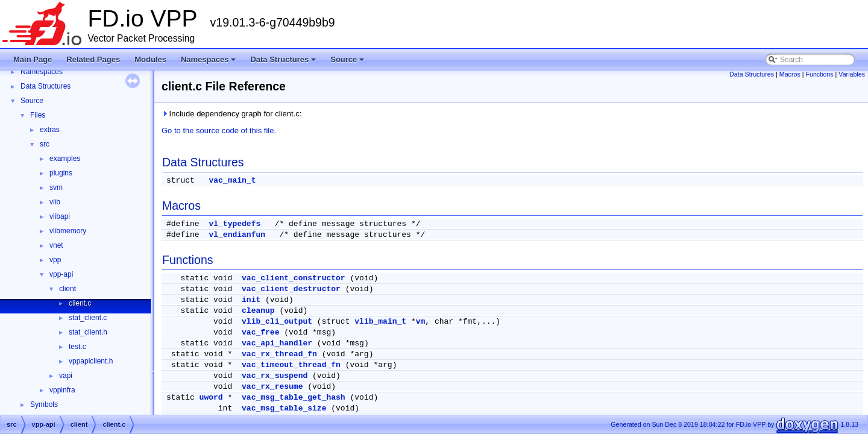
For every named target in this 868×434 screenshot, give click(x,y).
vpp (55, 260)
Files (38, 115)
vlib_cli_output (277, 322)
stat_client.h (88, 332)
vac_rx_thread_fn (279, 354)
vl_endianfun (237, 235)
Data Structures (284, 63)
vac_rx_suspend (275, 376)
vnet (56, 245)
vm (421, 322)
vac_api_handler (277, 343)
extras (50, 130)
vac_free (260, 332)
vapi (66, 376)
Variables (852, 74)
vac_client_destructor (291, 289)
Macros (790, 74)
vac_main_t (232, 181)
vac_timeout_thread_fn (291, 365)
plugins (61, 173)
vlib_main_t (380, 322)
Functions (819, 74)
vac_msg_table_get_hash (294, 398)
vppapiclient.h (91, 361)
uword (211, 398)
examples (65, 159)
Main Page (33, 59)
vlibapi (60, 216)
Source (348, 63)
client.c (80, 303)
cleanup (258, 311)
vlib (55, 202)
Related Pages (93, 59)
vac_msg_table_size (284, 408)
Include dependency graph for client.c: (231, 114)
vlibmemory (68, 231)
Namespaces (209, 63)
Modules (150, 59)
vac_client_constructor (294, 278)
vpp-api (61, 274)
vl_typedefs (234, 224)
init (251, 300)
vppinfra (62, 390)
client (68, 289)
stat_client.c (88, 318)
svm (56, 187)
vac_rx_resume (272, 387)
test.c (77, 347)
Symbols (44, 404)
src (45, 144)
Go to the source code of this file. (219, 131)
